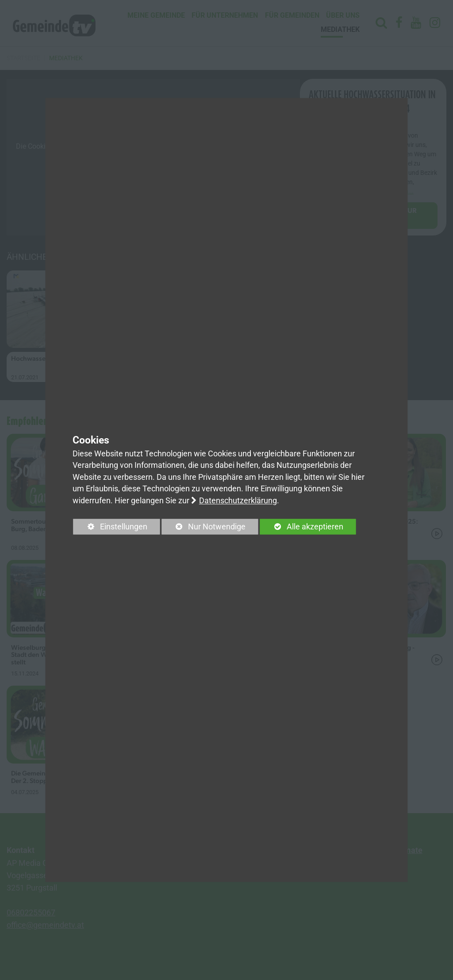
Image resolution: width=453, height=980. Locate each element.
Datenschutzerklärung (238, 501)
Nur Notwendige (203, 528)
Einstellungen (110, 528)
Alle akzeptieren (302, 527)
